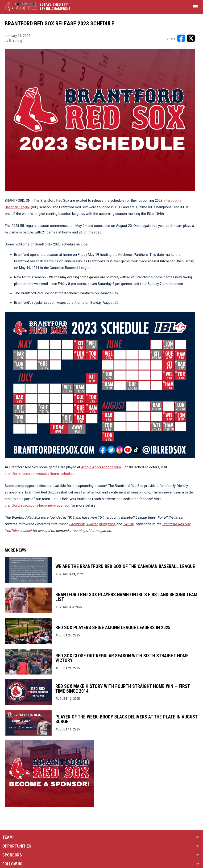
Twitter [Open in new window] (92, 524)
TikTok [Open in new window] (128, 524)
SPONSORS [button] (12, 855)
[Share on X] (191, 38)
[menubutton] (195, 7)
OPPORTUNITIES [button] (17, 846)
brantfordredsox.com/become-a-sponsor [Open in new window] (37, 505)
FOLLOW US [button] (12, 864)
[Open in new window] (108, 524)
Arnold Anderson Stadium (101, 467)
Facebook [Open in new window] (77, 524)
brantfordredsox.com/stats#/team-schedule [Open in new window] (39, 474)
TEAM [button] (8, 837)
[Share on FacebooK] (181, 38)
